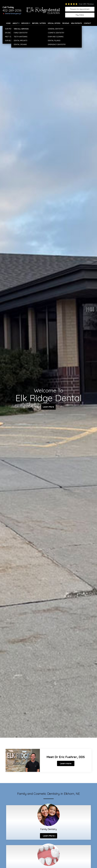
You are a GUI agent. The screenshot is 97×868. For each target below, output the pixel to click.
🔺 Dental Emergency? (12, 13)
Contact (87, 23)
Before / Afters (39, 23)
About (15, 23)
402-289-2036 (12, 10)
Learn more (66, 763)
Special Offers (54, 23)
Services (25, 23)
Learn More (48, 407)
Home (8, 23)
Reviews (66, 23)
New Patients (76, 23)
